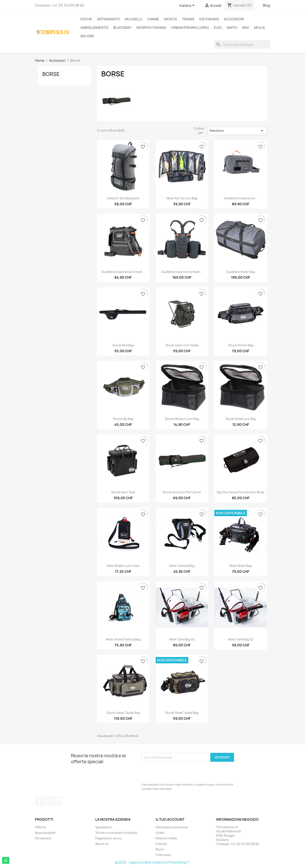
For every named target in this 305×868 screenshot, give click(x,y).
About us (102, 844)
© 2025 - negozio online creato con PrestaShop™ (152, 862)
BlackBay (122, 28)
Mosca (171, 19)
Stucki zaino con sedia (182, 345)
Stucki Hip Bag (123, 419)
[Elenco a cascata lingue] (188, 6)
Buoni (160, 849)
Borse (51, 74)
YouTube (49, 801)
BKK (246, 28)
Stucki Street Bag (241, 345)
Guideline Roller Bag (241, 272)
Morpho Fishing (151, 28)
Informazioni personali (172, 827)
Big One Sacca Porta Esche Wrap (241, 492)
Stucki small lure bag (241, 419)
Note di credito (166, 838)
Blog (266, 5)
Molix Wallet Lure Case (123, 566)
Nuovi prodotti (45, 833)
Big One (87, 36)
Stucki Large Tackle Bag (123, 713)
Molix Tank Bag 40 (182, 639)
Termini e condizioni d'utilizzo (116, 833)
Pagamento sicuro (109, 838)
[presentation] (174, 772)
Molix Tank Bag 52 (241, 639)
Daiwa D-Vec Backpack (123, 198)
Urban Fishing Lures (190, 28)
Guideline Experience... (241, 198)
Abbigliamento (94, 28)
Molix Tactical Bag (182, 566)
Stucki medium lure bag (182, 419)
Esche (86, 19)
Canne (153, 19)
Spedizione (103, 827)
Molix (260, 28)
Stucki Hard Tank (123, 492)
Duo (218, 28)
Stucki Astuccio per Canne (182, 492)
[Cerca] (242, 45)
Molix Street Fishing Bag (123, 639)
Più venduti (43, 838)
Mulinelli (134, 19)
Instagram (58, 801)
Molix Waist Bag (241, 566)
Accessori (234, 19)
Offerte (40, 827)
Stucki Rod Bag (123, 345)
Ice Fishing (209, 19)
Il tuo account (170, 819)
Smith (232, 28)
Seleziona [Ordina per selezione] (237, 131)
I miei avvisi (163, 855)
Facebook (40, 801)
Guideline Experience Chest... (123, 272)
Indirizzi (161, 844)
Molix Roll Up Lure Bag (182, 198)
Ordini (160, 833)
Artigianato (108, 19)
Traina (188, 19)
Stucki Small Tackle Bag (182, 713)
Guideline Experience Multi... (182, 272)
